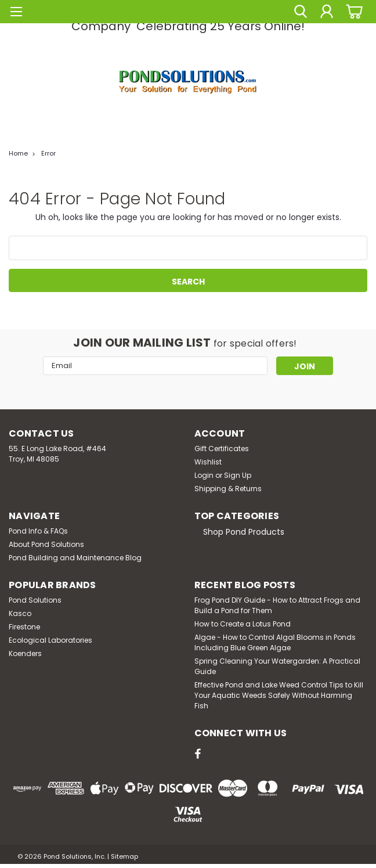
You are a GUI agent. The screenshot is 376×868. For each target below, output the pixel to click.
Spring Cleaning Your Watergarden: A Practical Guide (277, 666)
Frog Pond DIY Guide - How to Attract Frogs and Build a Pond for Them (277, 605)
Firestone (24, 627)
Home (18, 153)
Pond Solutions (35, 600)
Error (48, 153)
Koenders (25, 653)
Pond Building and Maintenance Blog (75, 558)
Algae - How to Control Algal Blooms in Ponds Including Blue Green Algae (275, 642)
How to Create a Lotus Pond (243, 624)
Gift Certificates (222, 449)
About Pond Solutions (46, 544)
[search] (301, 12)
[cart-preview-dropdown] (352, 11)
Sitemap (124, 856)
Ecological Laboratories (50, 640)
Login (204, 475)
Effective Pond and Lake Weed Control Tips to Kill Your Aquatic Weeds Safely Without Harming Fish (279, 695)
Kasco (20, 613)
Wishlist (208, 462)
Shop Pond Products (244, 532)
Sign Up (238, 475)
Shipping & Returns (228, 489)
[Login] (327, 12)
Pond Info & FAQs (38, 531)
